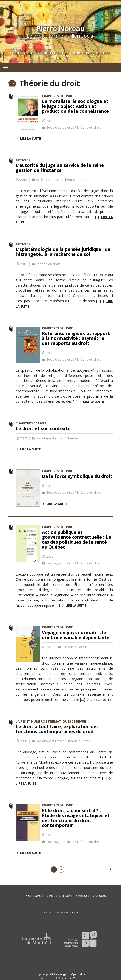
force (60, 974)
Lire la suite (30, 139)
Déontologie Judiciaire (91, 53)
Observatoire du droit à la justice (40, 53)
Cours (101, 896)
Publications (61, 896)
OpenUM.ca (78, 974)
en (57, 58)
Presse (84, 896)
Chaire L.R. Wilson (70, 978)
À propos (36, 896)
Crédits (74, 913)
